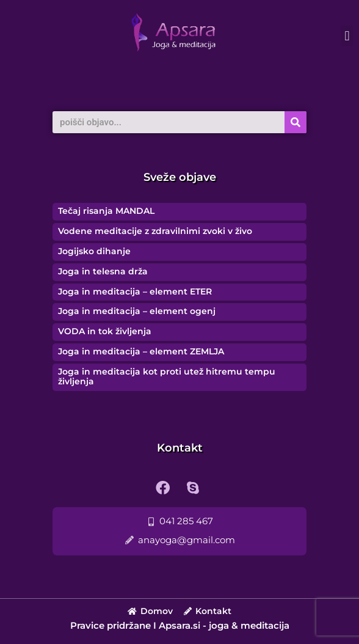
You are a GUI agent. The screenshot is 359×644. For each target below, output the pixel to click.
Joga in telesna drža (103, 271)
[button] (347, 36)
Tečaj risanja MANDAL (106, 211)
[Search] (296, 122)
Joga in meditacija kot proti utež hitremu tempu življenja (167, 377)
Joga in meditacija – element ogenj (137, 311)
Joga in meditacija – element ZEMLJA (141, 351)
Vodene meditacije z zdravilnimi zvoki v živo (155, 231)
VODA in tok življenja (105, 331)
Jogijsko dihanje (94, 251)
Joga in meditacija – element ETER (135, 291)
